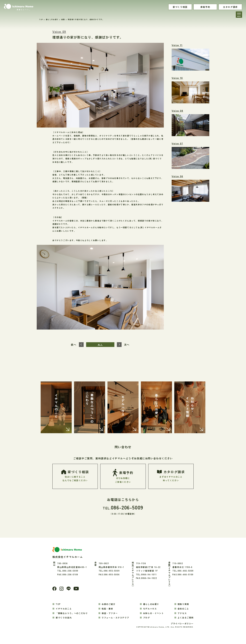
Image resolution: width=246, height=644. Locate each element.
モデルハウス (150, 609)
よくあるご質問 (186, 618)
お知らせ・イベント (153, 613)
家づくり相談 (180, 7)
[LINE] (69, 589)
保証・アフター (110, 613)
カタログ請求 (230, 7)
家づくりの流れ (64, 618)
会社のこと (183, 609)
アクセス (182, 613)
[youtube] (76, 589)
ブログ (147, 618)
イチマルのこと (64, 609)
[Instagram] (61, 589)
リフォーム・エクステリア (115, 618)
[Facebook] (54, 589)
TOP (58, 604)
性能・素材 (107, 609)
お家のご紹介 (109, 604)
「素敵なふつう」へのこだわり (72, 613)
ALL (100, 345)
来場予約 (205, 7)
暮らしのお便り (151, 604)
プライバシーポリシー (182, 624)
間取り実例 (183, 604)
